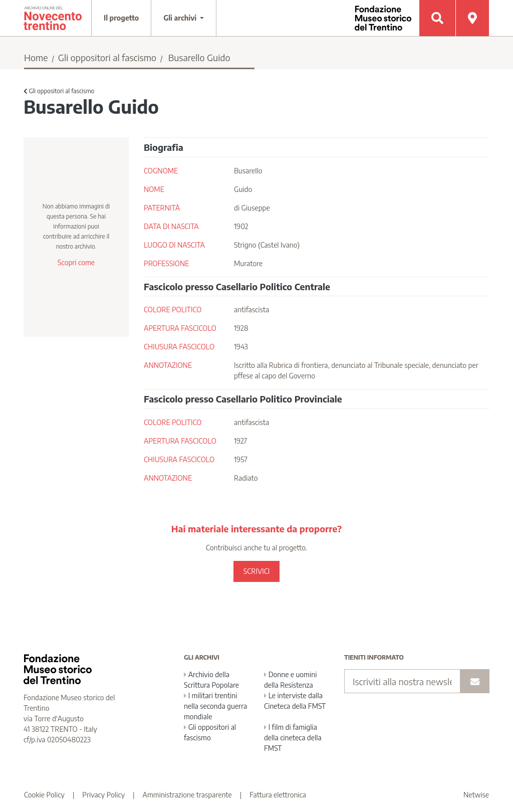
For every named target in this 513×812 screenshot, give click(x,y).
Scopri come (76, 262)
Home (36, 57)
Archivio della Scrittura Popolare (211, 680)
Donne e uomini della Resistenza (290, 680)
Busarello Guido (199, 57)
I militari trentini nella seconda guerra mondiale (215, 706)
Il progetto (121, 18)
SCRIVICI (256, 571)
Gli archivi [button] (181, 18)
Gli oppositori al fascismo (107, 57)
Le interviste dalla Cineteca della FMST (295, 701)
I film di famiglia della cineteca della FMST (293, 738)
